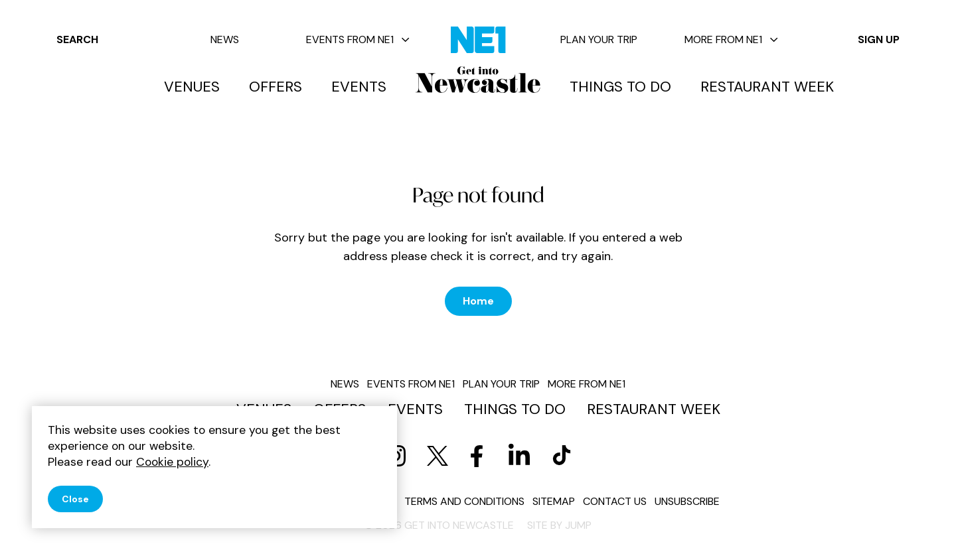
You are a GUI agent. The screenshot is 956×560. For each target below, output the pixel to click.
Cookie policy (172, 462)
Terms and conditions (464, 501)
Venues (192, 87)
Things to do (620, 87)
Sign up (879, 39)
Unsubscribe (687, 501)
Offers (276, 87)
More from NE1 (731, 39)
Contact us (615, 501)
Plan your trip (599, 39)
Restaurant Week (767, 87)
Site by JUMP (559, 525)
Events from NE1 (358, 39)
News (225, 39)
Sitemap (554, 501)
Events (359, 87)
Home (478, 301)
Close (75, 499)
